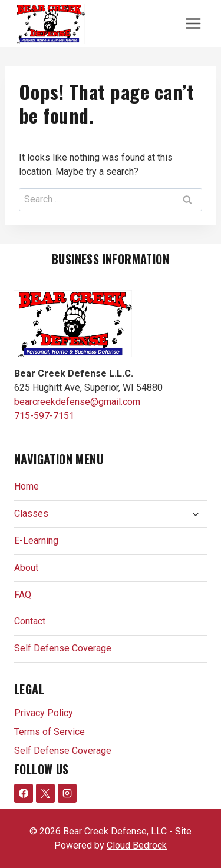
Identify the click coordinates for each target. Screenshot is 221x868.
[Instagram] (67, 793)
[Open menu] (193, 23)
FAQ (23, 595)
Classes (31, 513)
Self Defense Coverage (63, 648)
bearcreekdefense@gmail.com (77, 402)
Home (27, 486)
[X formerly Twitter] (45, 793)
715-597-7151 (44, 416)
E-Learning (36, 541)
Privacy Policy (44, 713)
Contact (30, 621)
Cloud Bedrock (137, 845)
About (26, 568)
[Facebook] (24, 793)
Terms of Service (50, 732)
